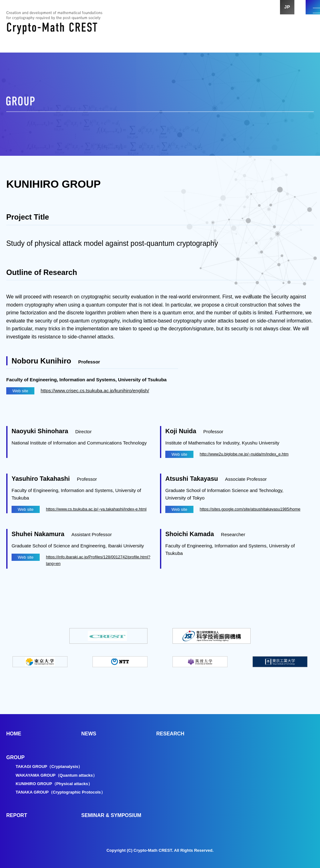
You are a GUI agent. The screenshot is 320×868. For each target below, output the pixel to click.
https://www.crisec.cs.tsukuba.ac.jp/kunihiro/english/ (98, 391)
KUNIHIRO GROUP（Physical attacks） (56, 784)
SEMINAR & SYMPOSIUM (111, 815)
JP (281, 13)
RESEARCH (170, 734)
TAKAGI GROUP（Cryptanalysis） (51, 766)
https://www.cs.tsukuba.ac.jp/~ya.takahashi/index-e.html (96, 509)
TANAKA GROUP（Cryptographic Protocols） (63, 792)
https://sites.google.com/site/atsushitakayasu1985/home (250, 509)
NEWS (89, 734)
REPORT (17, 815)
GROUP (15, 757)
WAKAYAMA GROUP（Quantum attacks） (59, 775)
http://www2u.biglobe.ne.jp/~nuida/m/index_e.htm (244, 454)
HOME (14, 734)
